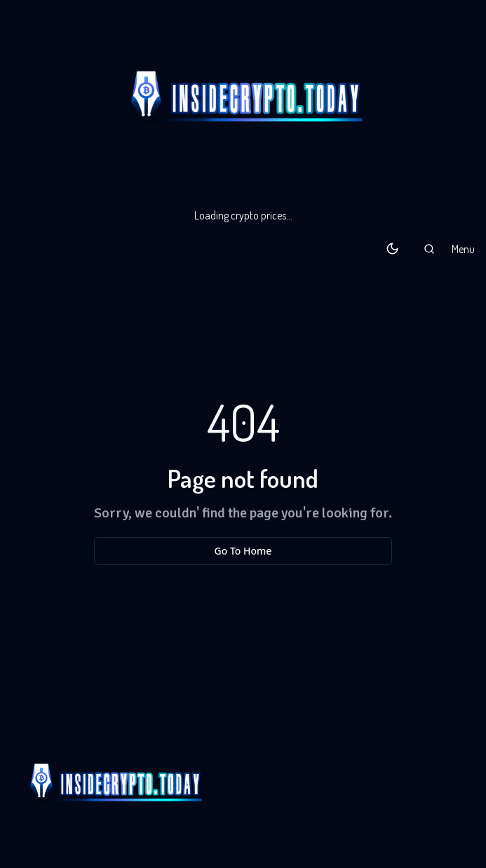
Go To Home (243, 551)
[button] (429, 249)
